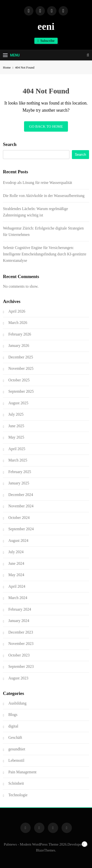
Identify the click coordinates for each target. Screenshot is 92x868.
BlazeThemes (46, 850)
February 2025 (20, 472)
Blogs (13, 715)
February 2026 (20, 334)
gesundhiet (17, 749)
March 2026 (18, 323)
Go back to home (46, 126)
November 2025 (21, 368)
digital (13, 726)
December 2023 (21, 632)
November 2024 (21, 506)
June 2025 (16, 426)
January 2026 (19, 345)
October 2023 (19, 655)
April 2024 (17, 586)
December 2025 (21, 357)
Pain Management (22, 772)
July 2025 (16, 414)
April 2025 (17, 449)
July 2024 (16, 552)
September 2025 (21, 391)
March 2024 (18, 598)
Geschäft (15, 737)
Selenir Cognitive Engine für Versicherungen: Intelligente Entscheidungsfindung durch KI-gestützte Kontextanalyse (45, 254)
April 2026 (17, 311)
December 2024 (21, 495)
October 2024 (19, 518)
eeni (46, 27)
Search (10, 144)
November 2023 (21, 644)
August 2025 (18, 403)
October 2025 (19, 380)
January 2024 (19, 621)
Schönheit (16, 783)
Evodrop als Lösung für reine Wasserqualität (38, 183)
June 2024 (16, 563)
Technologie (18, 795)
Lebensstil (16, 760)
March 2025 (18, 460)
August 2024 (18, 540)
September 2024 (21, 529)
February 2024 (20, 609)
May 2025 (16, 437)
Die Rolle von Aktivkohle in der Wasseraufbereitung (44, 196)
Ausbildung (17, 703)
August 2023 (18, 678)
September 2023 (21, 666)
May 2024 (16, 575)
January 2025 (19, 483)
